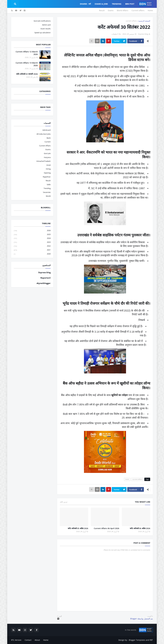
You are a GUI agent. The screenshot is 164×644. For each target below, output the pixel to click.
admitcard (47, 130)
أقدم (60, 616)
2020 (32, 254)
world (48, 196)
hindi (127, 479)
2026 (32, 231)
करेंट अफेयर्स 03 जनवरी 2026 (27, 74)
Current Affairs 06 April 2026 (107, 528)
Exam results (46, 29)
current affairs (131, 21)
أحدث (149, 616)
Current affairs (138, 10)
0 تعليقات (115, 34)
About (37, 640)
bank (49, 138)
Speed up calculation (43, 33)
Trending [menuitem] (117, 4)
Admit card (46, 25)
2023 (32, 242)
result (48, 181)
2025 (32, 235)
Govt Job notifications (42, 21)
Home (150, 10)
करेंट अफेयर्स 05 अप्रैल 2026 (78, 528)
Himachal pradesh (43, 161)
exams (48, 149)
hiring (48, 169)
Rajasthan (47, 177)
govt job (47, 153)
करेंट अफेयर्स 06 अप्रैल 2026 (140, 528)
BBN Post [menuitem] (130, 4)
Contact (28, 640)
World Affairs (123, 10)
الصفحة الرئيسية (144, 21)
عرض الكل (64, 502)
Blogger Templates (137, 640)
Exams (111, 10)
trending (47, 188)
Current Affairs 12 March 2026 (27, 53)
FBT (151, 640)
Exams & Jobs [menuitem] (101, 4)
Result (102, 10)
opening (47, 173)
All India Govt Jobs (44, 134)
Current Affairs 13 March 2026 (27, 64)
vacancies (47, 192)
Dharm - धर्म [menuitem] (85, 4)
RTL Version (16, 640)
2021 (32, 250)
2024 (32, 238)
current (48, 142)
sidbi (49, 184)
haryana (47, 157)
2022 (32, 246)
